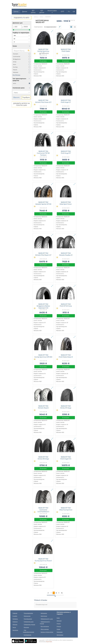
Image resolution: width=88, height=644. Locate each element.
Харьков (59, 621)
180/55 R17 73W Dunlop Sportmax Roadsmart (43, 51)
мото (15, 83)
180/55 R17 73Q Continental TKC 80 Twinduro (43, 153)
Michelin (16, 54)
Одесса (59, 626)
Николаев (60, 632)
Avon (15, 64)
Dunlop (15, 67)
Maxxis (15, 70)
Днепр (59, 624)
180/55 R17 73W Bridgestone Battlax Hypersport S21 (43, 306)
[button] (52, 12)
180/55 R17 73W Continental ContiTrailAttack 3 (43, 510)
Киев (58, 618)
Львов (58, 629)
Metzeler (16, 72)
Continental (17, 56)
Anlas (15, 62)
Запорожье (60, 635)
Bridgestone (17, 59)
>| (62, 593)
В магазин (43, 61)
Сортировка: (38, 27)
